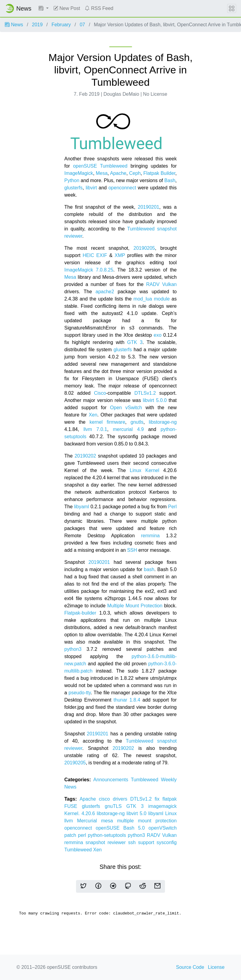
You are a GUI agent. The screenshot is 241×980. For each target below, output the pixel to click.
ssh (133, 842)
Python (72, 180)
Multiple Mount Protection (135, 606)
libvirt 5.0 (138, 813)
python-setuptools (108, 835)
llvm (71, 821)
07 (82, 25)
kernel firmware (107, 422)
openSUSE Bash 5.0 (122, 828)
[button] (44, 8)
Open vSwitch (126, 408)
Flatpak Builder (159, 173)
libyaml (81, 507)
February (61, 25)
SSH (132, 550)
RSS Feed (99, 8)
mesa (109, 821)
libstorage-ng (163, 422)
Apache (118, 173)
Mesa (101, 173)
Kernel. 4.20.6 (81, 813)
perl (83, 835)
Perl (172, 507)
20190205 (144, 248)
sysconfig (167, 842)
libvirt (92, 188)
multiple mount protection (147, 821)
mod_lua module (152, 299)
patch (71, 835)
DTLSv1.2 (145, 393)
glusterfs (73, 188)
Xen (93, 415)
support (147, 842)
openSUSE (85, 166)
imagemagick (162, 806)
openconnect (122, 188)
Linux (171, 813)
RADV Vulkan (161, 284)
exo (157, 335)
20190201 (149, 207)
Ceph (135, 173)
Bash (170, 180)
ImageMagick (79, 173)
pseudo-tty (80, 693)
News (14, 25)
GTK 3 (135, 342)
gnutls (137, 422)
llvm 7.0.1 (95, 429)
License (216, 967)
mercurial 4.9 (128, 429)
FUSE (73, 806)
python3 (73, 649)
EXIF (102, 255)
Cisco (100, 393)
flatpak (170, 799)
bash (149, 569)
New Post (67, 8)
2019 (37, 25)
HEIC (88, 255)
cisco (106, 799)
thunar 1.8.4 (127, 700)
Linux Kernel (146, 470)
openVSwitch (162, 828)
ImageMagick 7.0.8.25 (89, 270)
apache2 (105, 292)
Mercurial (89, 821)
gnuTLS (116, 806)
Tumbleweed (114, 166)
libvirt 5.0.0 (155, 400)
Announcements (112, 780)
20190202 (85, 456)
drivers (122, 799)
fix (159, 799)
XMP (120, 255)
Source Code (190, 967)
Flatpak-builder (80, 613)
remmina (150, 536)
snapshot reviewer (107, 842)
